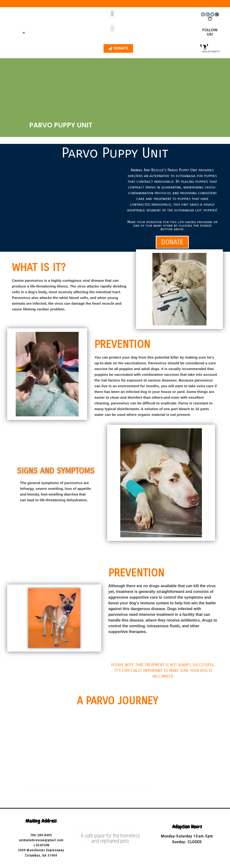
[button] (112, 13)
